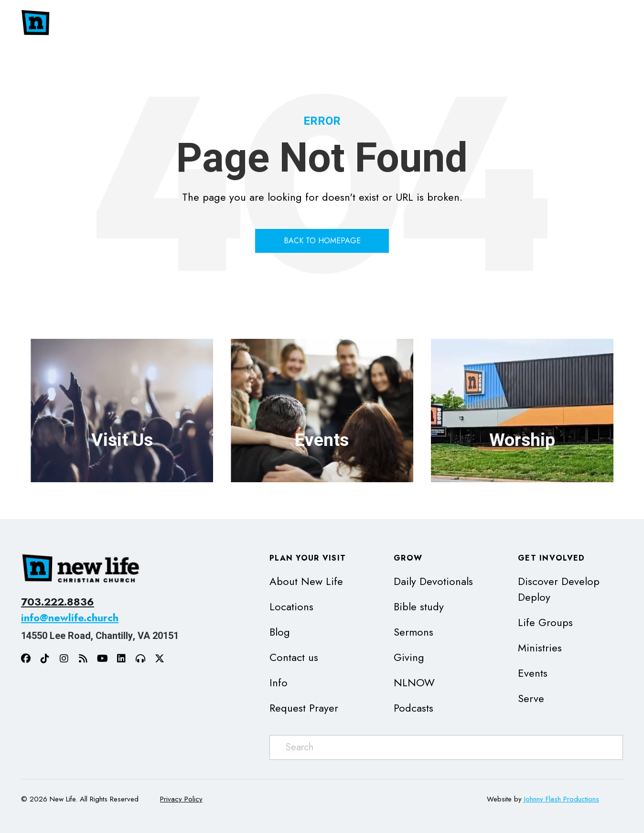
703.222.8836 (58, 602)
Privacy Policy (181, 799)
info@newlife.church (70, 617)
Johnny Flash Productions (562, 799)
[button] (480, 23)
